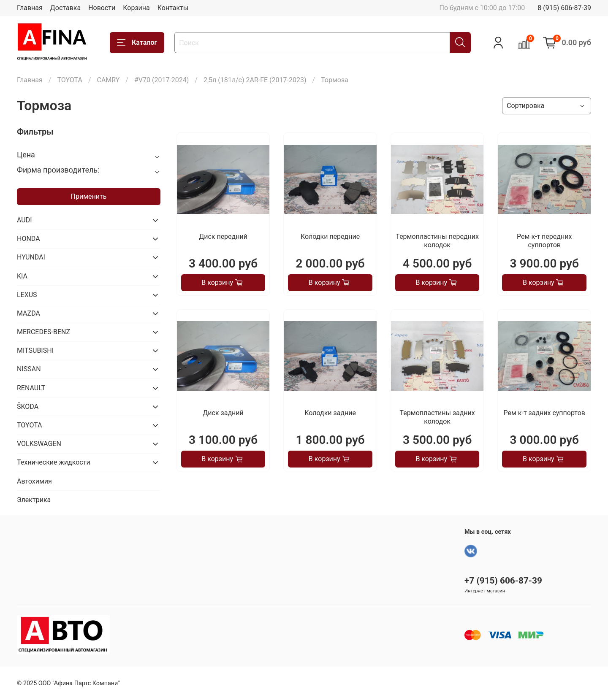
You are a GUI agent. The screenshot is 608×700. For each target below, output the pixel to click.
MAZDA (28, 313)
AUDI (24, 220)
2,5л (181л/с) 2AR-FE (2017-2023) (255, 80)
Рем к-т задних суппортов (544, 413)
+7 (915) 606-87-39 (503, 581)
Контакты (173, 8)
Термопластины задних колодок (437, 417)
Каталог (137, 43)
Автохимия (34, 481)
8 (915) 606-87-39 (564, 8)
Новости (102, 8)
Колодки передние (330, 236)
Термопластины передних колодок (437, 241)
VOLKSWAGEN (39, 444)
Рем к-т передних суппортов (544, 241)
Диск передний (223, 236)
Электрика (34, 500)
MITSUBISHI (35, 350)
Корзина (136, 8)
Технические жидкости (54, 462)
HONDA (28, 239)
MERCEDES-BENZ (43, 332)
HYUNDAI (31, 257)
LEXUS (27, 295)
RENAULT (31, 388)
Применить (89, 196)
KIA (22, 276)
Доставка (65, 8)
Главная (30, 8)
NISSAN (29, 369)
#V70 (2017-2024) (161, 80)
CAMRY (108, 80)
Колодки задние (330, 413)
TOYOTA (70, 80)
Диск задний (223, 413)
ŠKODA (28, 407)
